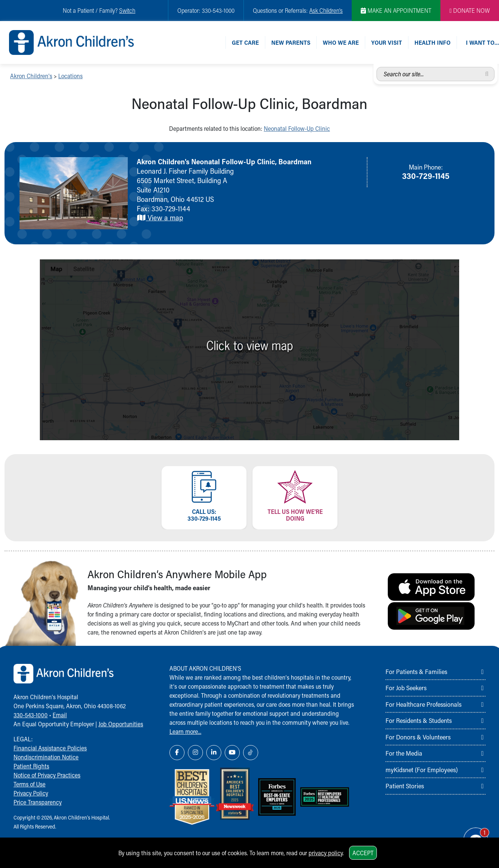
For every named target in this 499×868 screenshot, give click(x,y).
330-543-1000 (31, 715)
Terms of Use (29, 784)
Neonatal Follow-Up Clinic (297, 128)
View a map (160, 217)
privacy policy (326, 853)
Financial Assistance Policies (50, 748)
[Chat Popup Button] (472, 835)
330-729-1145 (426, 176)
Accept (363, 853)
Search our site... (377, 67)
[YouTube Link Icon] (232, 753)
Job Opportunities (121, 724)
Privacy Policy (31, 793)
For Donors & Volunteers (418, 737)
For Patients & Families (416, 671)
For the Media (404, 753)
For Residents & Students (419, 720)
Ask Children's (326, 10)
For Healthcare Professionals (423, 704)
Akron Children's (31, 76)
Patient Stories (405, 786)
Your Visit (387, 42)
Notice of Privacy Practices (47, 775)
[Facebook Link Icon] (177, 753)
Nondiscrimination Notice (46, 757)
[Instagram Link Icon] (195, 753)
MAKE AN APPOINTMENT (396, 10)
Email (60, 715)
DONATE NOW (470, 10)
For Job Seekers (406, 688)
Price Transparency (38, 802)
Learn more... (185, 731)
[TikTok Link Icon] (251, 753)
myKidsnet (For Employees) (422, 770)
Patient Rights (31, 766)
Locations (70, 76)
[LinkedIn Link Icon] (214, 753)
